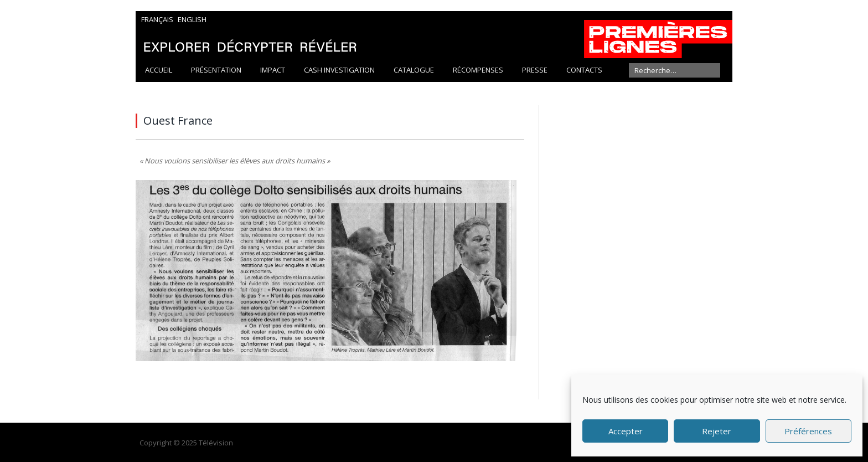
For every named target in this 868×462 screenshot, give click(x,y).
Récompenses (478, 70)
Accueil (159, 70)
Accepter (626, 431)
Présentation (216, 70)
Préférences (808, 431)
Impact (273, 70)
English (192, 19)
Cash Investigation (339, 70)
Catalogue (414, 70)
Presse (535, 70)
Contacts (584, 70)
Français (157, 19)
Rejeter (717, 431)
